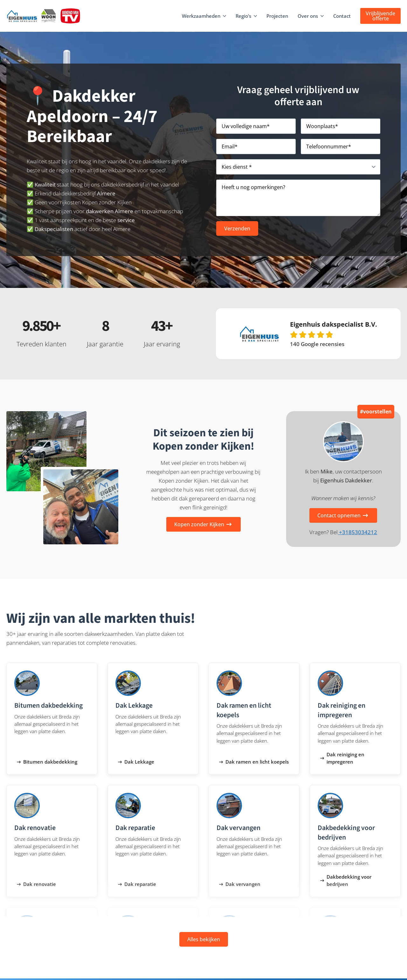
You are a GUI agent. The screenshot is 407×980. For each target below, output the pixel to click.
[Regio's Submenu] (256, 16)
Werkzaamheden (201, 16)
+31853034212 (357, 532)
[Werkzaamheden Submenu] (225, 16)
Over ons (308, 16)
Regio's (243, 16)
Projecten (277, 16)
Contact (342, 16)
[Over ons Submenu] (322, 16)
